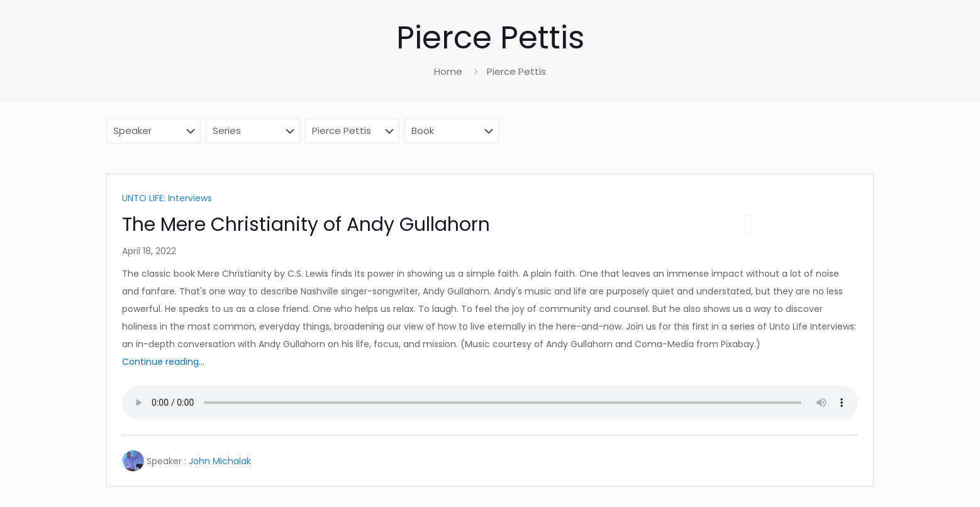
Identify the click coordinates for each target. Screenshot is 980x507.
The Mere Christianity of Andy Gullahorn (306, 225)
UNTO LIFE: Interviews (167, 198)
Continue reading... (163, 362)
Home (448, 71)
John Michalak (220, 461)
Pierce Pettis (516, 71)
